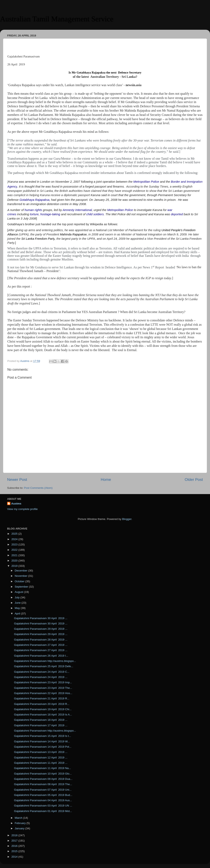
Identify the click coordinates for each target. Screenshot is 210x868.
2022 (15, 550)
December (21, 571)
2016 (15, 846)
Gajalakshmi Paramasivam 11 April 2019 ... (41, 763)
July (18, 597)
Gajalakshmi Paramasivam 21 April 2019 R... (42, 698)
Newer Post (17, 480)
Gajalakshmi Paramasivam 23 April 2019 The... (43, 688)
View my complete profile (22, 509)
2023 (15, 544)
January (20, 828)
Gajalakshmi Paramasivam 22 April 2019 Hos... (43, 693)
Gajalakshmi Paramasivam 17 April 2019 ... (41, 725)
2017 (15, 841)
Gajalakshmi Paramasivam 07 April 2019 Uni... (43, 790)
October (20, 581)
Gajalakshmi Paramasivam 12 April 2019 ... (41, 758)
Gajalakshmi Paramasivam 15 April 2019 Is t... (43, 736)
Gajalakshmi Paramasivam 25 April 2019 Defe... (44, 666)
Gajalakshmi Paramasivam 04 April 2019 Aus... (43, 800)
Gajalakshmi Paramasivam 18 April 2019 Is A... (43, 715)
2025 (15, 534)
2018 (15, 835)
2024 (15, 539)
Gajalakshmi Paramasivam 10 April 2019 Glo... (43, 774)
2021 (15, 555)
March (19, 818)
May (18, 608)
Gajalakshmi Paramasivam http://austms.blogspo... (45, 661)
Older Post (194, 480)
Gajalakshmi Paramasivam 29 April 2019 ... (41, 629)
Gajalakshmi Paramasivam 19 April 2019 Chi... (43, 709)
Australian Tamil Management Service (57, 19)
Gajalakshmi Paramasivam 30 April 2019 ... (41, 618)
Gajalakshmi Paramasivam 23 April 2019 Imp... (43, 682)
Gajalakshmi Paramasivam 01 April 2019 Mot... (43, 811)
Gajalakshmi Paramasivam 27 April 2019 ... (41, 645)
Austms (16, 504)
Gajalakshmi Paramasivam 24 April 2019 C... (42, 672)
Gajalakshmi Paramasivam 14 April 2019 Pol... (43, 747)
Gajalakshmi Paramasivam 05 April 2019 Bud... (43, 795)
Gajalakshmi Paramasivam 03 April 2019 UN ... (43, 806)
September (22, 587)
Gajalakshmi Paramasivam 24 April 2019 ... (41, 677)
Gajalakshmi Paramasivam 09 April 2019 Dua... (43, 779)
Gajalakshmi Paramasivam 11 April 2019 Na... (43, 768)
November (21, 576)
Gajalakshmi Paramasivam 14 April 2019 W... (42, 741)
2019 (15, 566)
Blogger (127, 519)
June (18, 603)
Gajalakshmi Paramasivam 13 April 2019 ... (41, 752)
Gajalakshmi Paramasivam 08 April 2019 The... (43, 784)
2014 (15, 857)
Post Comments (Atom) (38, 488)
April (18, 614)
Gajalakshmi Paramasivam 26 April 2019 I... (41, 656)
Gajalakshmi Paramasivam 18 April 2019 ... (41, 720)
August (19, 592)
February (21, 823)
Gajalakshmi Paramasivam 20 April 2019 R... (42, 704)
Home (106, 480)
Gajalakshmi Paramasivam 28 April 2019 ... (41, 640)
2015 (15, 851)
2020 (15, 561)
